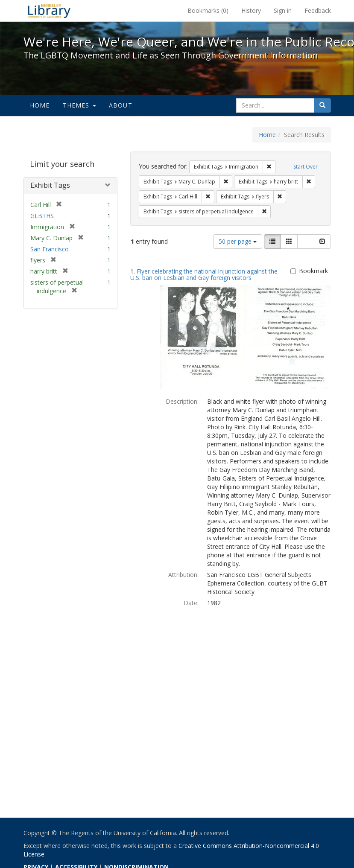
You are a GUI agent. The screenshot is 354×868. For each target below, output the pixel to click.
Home (40, 105)
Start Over (306, 167)
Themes (79, 105)
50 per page (238, 241)
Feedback (318, 10)
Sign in (283, 10)
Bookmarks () (208, 10)
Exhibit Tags (50, 185)
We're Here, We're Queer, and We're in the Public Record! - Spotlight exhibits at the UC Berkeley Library (49, 11)
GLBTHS (42, 216)
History (251, 10)
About (121, 105)
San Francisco (50, 249)
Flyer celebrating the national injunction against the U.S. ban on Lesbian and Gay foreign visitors (204, 274)
